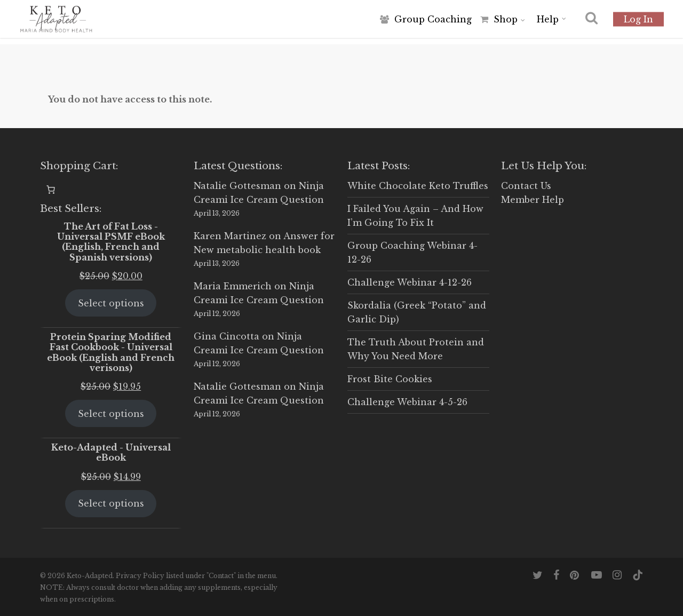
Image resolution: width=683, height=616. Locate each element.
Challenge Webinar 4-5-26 (407, 402)
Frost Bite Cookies (390, 379)
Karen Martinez (230, 236)
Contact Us (526, 186)
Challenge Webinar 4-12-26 (410, 282)
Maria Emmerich (233, 286)
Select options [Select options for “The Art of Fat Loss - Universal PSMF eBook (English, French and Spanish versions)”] (111, 303)
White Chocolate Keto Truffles (418, 186)
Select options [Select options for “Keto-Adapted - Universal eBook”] (111, 503)
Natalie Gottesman (237, 186)
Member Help (533, 200)
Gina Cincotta (227, 336)
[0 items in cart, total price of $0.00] (51, 189)
